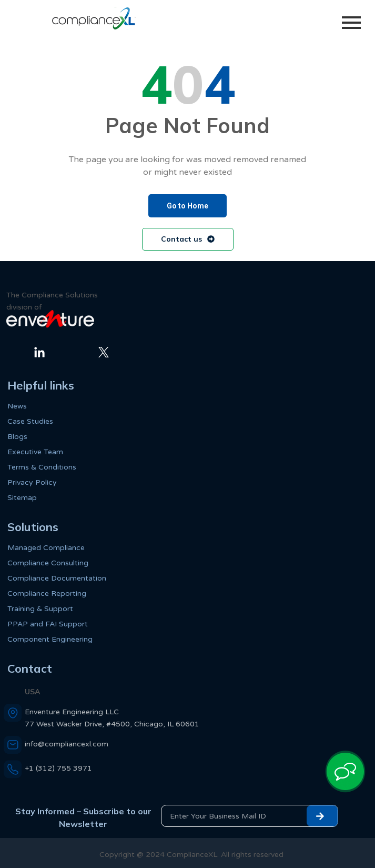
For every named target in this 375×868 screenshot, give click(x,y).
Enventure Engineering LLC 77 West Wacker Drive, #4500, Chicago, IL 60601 (112, 718)
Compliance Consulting (48, 563)
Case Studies (30, 421)
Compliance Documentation (57, 578)
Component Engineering (50, 639)
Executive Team (35, 452)
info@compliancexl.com (67, 744)
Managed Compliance (46, 548)
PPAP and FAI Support (48, 624)
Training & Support (40, 609)
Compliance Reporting (47, 593)
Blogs (17, 437)
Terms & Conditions (42, 467)
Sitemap (22, 498)
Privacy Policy (32, 482)
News (17, 406)
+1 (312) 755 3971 (58, 768)
